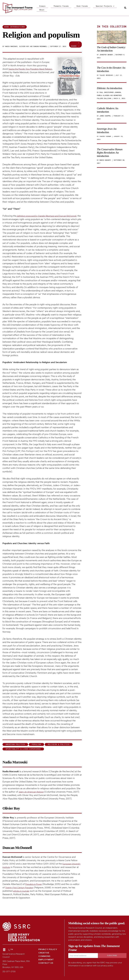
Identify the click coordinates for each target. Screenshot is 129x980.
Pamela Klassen (103, 95)
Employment (46, 960)
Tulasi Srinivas (106, 75)
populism (36, 744)
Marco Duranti (105, 160)
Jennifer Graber (106, 55)
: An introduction (111, 49)
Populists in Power (35, 884)
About (102, 8)
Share (75, 45)
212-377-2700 (9, 972)
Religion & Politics (59, 744)
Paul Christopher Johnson (110, 92)
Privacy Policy (48, 949)
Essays (40, 8)
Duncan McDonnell (40, 46)
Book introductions (15, 27)
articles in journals (30, 891)
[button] (95, 8)
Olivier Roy (24, 46)
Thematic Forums (53, 8)
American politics (15, 744)
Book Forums (70, 8)
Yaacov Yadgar (105, 136)
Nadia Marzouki (11, 46)
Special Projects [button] (87, 8)
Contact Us (46, 963)
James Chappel (105, 116)
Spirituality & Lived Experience (23, 749)
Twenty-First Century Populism (28, 888)
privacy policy (107, 966)
